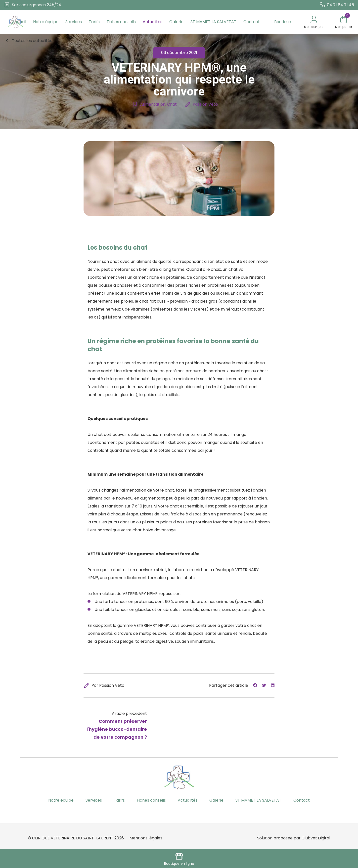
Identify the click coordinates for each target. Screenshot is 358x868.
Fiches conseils (121, 22)
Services (74, 22)
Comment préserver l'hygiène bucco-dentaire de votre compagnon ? (117, 729)
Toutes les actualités (28, 41)
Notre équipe (46, 22)
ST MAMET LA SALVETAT (213, 22)
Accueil (19, 22)
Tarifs (94, 22)
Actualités (153, 22)
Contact (252, 22)
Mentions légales (146, 838)
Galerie (176, 22)
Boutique (283, 22)
